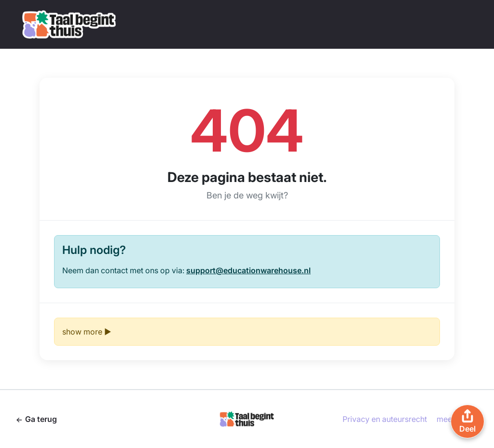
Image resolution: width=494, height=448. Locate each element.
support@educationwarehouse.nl (248, 270)
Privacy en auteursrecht (385, 419)
